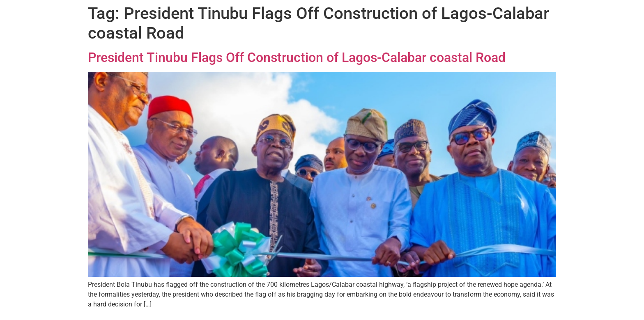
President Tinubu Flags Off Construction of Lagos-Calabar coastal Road (297, 57)
